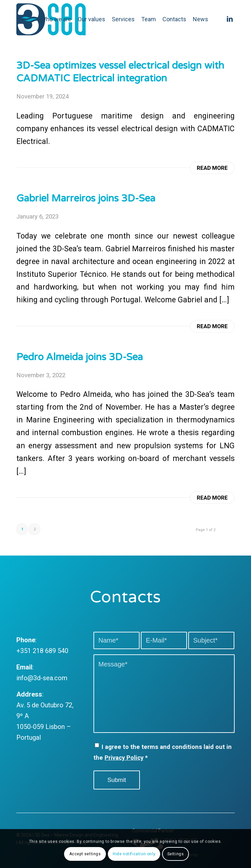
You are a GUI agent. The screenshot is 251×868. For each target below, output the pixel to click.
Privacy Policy (124, 758)
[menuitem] (56, 19)
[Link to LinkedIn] (230, 19)
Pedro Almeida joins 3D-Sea (80, 357)
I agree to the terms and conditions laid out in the (163, 752)
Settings (176, 854)
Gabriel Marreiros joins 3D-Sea (86, 198)
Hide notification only (134, 854)
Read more (212, 168)
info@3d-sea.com (42, 678)
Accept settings (85, 854)
